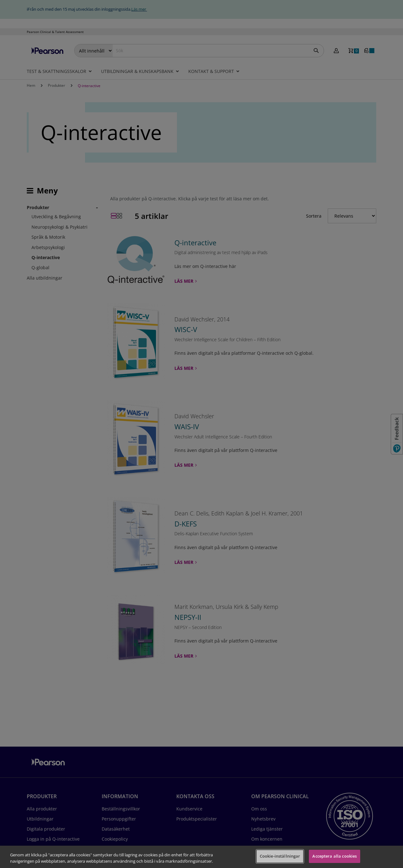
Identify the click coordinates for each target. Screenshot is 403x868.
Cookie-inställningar (280, 856)
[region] (201, 857)
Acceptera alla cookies (335, 856)
